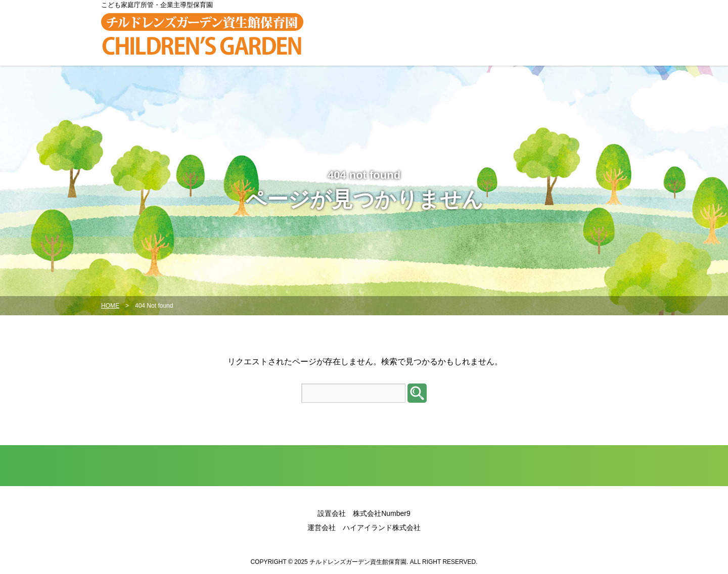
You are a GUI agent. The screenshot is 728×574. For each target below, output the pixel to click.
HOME (110, 306)
